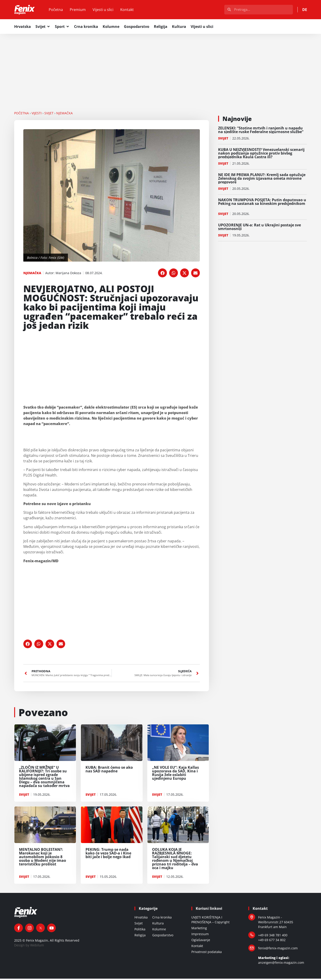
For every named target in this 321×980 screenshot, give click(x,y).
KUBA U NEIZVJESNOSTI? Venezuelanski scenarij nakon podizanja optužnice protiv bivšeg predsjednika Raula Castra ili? (261, 154)
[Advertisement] (160, 69)
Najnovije (237, 120)
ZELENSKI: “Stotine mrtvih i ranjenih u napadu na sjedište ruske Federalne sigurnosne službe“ (261, 131)
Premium (80, 10)
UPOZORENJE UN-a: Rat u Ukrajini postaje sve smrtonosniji (259, 228)
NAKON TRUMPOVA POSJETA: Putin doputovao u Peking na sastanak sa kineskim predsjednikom (262, 205)
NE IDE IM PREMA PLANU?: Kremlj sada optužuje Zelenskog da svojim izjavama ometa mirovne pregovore (262, 179)
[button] (162, 274)
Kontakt (130, 10)
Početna (58, 10)
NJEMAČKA (64, 114)
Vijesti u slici (106, 10)
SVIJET (49, 114)
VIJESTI (37, 114)
